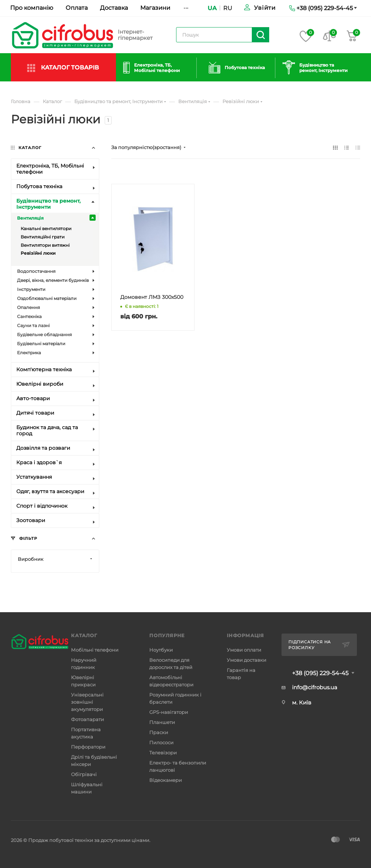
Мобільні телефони (95, 650)
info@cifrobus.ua (315, 687)
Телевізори (163, 753)
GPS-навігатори (169, 712)
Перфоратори (88, 747)
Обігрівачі (84, 774)
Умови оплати (244, 650)
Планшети (162, 722)
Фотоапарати (87, 719)
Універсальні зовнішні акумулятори (87, 702)
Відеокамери (166, 780)
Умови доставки (247, 660)
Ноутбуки (161, 650)
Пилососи (161, 742)
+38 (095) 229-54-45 (320, 673)
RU (228, 8)
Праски (159, 732)
